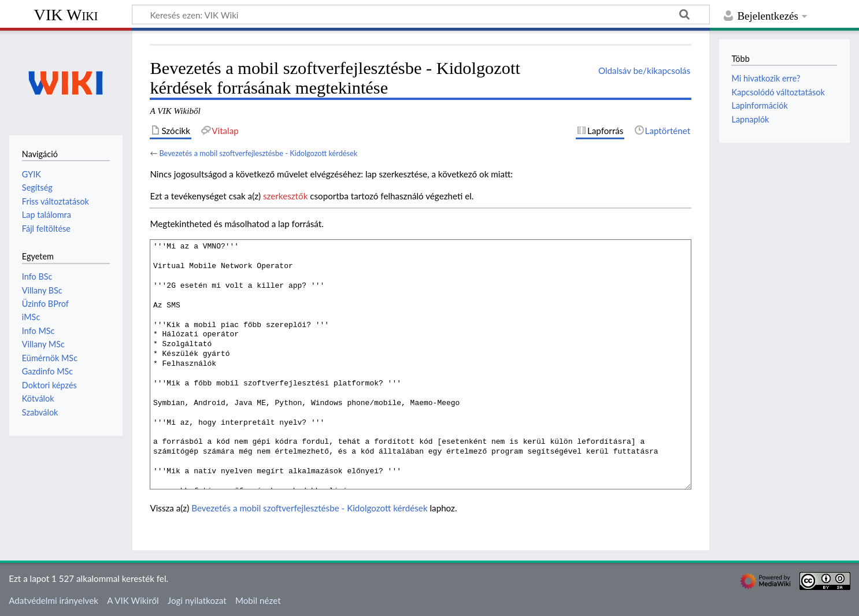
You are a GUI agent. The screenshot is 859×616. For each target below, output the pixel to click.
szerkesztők (285, 196)
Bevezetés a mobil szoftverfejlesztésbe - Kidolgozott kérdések (258, 153)
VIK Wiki (66, 15)
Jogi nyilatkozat (197, 600)
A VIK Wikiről (133, 600)
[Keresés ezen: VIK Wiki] (421, 14)
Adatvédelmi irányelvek (53, 600)
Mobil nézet (258, 600)
